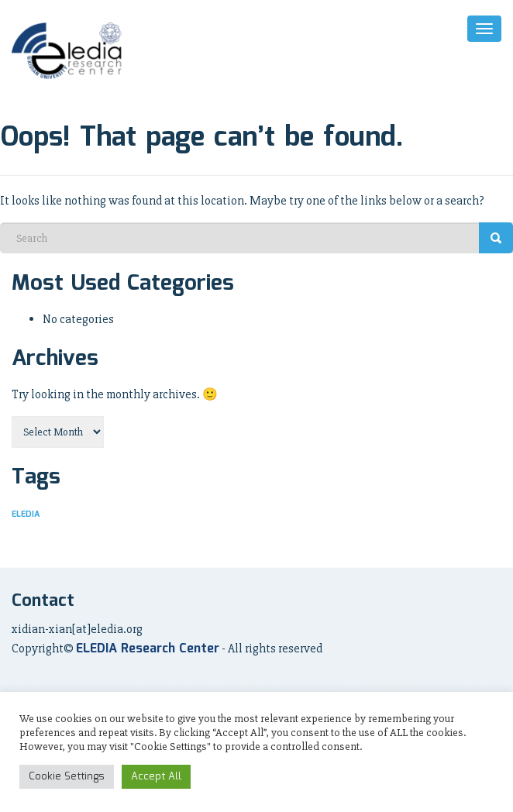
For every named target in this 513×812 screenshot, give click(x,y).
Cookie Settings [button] (67, 777)
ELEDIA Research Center (148, 649)
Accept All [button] (156, 777)
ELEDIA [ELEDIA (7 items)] (26, 514)
